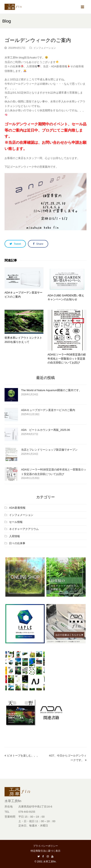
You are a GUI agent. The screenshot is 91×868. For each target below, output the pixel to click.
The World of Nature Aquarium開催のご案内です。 (51, 390)
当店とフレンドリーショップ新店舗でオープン (49, 450)
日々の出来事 (17, 543)
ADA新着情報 (17, 508)
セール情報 (16, 522)
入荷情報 (14, 536)
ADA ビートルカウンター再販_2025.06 (45, 430)
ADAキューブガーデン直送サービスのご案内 (48, 410)
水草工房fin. (50, 862)
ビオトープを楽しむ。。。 (22, 756)
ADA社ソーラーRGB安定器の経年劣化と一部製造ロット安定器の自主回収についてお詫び (67, 359)
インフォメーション (45, 48)
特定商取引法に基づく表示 (45, 851)
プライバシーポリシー (45, 846)
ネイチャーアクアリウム (24, 529)
